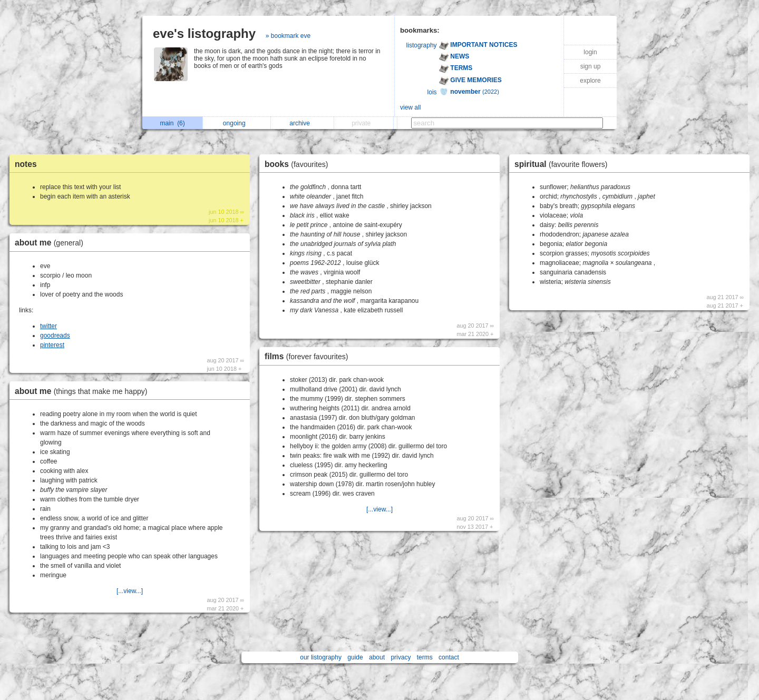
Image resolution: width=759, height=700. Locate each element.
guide (355, 657)
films (309, 356)
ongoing (237, 123)
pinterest (52, 345)
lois (432, 92)
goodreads (55, 336)
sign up (591, 66)
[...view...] (130, 591)
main (172, 123)
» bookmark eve (288, 36)
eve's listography (204, 33)
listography (422, 45)
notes (26, 164)
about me (52, 243)
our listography (321, 657)
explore (590, 81)
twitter (48, 326)
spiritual (564, 164)
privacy (401, 657)
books (299, 164)
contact (449, 657)
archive (302, 123)
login (590, 52)
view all (410, 107)
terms (425, 657)
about (377, 657)
